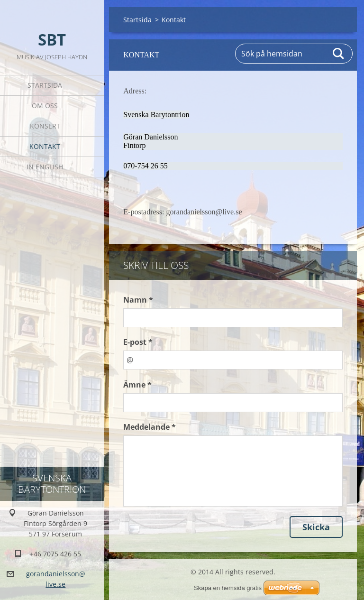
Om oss (45, 106)
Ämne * (137, 385)
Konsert (45, 126)
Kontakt (45, 146)
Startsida (45, 85)
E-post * (138, 342)
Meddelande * (150, 427)
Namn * (138, 300)
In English (45, 167)
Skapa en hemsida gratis (228, 588)
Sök (339, 54)
